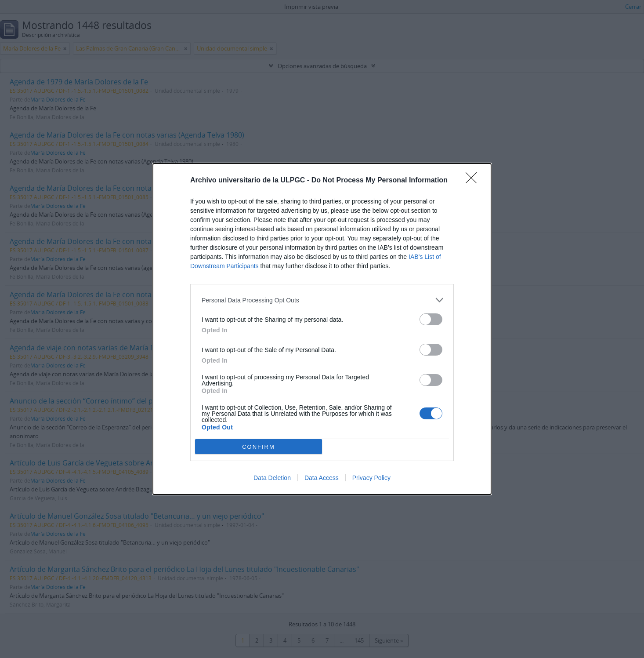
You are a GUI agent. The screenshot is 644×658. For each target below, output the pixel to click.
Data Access (322, 478)
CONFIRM (259, 447)
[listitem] (322, 300)
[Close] (474, 181)
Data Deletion (272, 478)
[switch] (431, 319)
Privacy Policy (371, 478)
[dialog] (322, 329)
